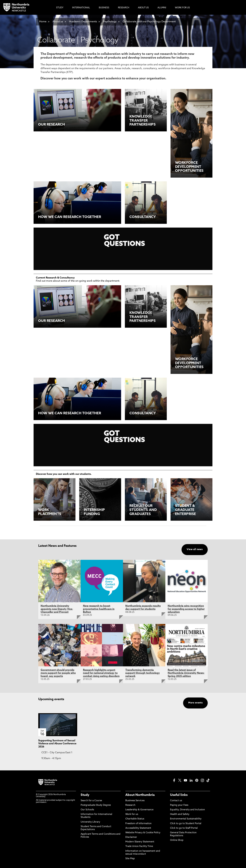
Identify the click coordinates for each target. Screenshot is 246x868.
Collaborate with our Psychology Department (149, 22)
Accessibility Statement (138, 828)
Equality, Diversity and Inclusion (187, 810)
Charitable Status (135, 819)
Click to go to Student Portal (186, 824)
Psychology (110, 22)
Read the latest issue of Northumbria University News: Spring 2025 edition (186, 673)
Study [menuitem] (60, 8)
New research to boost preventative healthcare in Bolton (99, 609)
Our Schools (87, 810)
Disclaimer (131, 837)
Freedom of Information (138, 824)
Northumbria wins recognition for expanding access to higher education (186, 609)
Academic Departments (83, 22)
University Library (90, 822)
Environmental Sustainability (186, 819)
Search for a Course (91, 801)
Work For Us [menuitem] (182, 8)
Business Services (135, 801)
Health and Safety (180, 814)
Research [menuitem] (124, 8)
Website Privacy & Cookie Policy (143, 833)
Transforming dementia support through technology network (143, 673)
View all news (195, 550)
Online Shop (177, 840)
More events (195, 703)
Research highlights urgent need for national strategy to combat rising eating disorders (101, 673)
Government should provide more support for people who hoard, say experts (58, 673)
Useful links (179, 795)
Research (130, 805)
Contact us (176, 801)
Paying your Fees (179, 805)
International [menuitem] (81, 8)
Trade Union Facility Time (139, 846)
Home (43, 22)
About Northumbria (140, 795)
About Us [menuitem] (143, 8)
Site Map (130, 859)
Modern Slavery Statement (140, 842)
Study (85, 795)
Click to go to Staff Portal (184, 828)
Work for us (132, 814)
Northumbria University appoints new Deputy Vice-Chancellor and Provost (57, 609)
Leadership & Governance (139, 810)
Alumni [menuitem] (162, 8)
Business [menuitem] (104, 8)
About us (58, 22)
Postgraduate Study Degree (96, 805)
